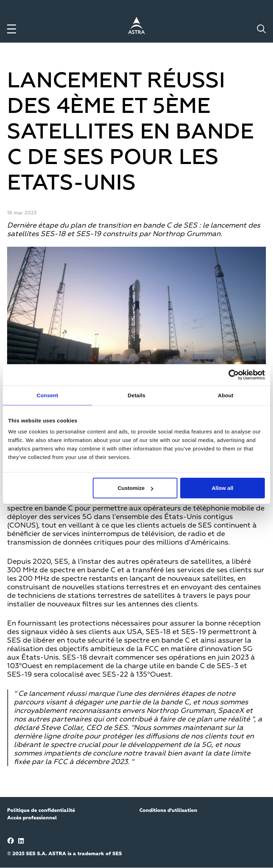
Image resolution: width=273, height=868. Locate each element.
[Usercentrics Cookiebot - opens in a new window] (234, 375)
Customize (135, 488)
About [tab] (226, 395)
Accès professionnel (32, 818)
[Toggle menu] (12, 29)
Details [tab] (136, 395)
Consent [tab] (47, 395)
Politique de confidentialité (41, 810)
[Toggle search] (261, 29)
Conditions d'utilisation (168, 810)
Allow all (222, 488)
